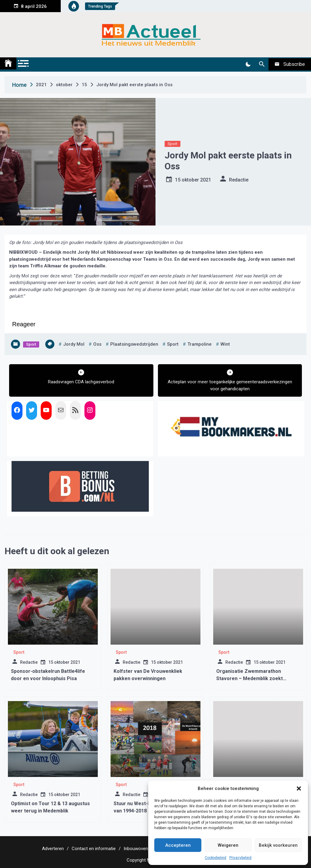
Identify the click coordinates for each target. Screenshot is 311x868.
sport (173, 344)
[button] (299, 788)
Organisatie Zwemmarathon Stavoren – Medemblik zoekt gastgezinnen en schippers (249, 678)
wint (225, 344)
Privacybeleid (240, 858)
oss (97, 344)
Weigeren (228, 845)
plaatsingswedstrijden (134, 344)
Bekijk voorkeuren (278, 845)
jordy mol (74, 344)
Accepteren (178, 845)
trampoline (200, 344)
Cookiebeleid (215, 858)
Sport (173, 144)
